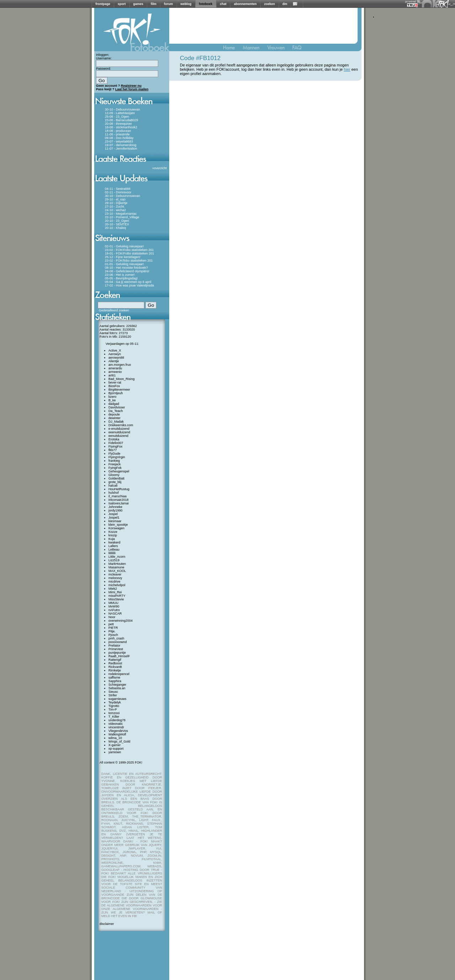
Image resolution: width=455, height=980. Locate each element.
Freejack (115, 464)
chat (223, 4)
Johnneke (115, 507)
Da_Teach (116, 411)
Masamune (116, 567)
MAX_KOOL (117, 571)
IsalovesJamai (119, 503)
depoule (114, 414)
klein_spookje (118, 525)
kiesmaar (115, 521)
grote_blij (115, 482)
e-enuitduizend (119, 429)
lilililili (112, 553)
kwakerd (114, 542)
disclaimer (107, 924)
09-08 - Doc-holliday (119, 138)
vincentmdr (116, 727)
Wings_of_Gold (119, 741)
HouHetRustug (119, 489)
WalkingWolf (117, 734)
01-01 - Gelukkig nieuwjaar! (124, 264)
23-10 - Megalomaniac (121, 214)
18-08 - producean (118, 131)
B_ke (112, 400)
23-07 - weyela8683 (119, 141)
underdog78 (117, 720)
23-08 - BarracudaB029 (122, 120)
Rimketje (115, 670)
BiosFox (114, 386)
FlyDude (114, 454)
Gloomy (114, 475)
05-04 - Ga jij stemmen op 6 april (128, 282)
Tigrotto (114, 706)
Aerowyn (115, 354)
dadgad (114, 404)
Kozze (113, 532)
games (138, 4)
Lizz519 (114, 560)
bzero (113, 397)
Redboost (115, 663)
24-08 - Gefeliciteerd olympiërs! (127, 271)
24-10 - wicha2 (115, 210)
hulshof (114, 493)
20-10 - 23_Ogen (117, 221)
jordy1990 (116, 510)
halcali (113, 486)
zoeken (270, 4)
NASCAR (115, 614)
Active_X (115, 350)
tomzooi (114, 713)
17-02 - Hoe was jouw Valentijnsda (129, 285)
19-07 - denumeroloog (121, 145)
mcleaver (115, 574)
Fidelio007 (116, 443)
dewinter (114, 418)
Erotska (114, 439)
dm (285, 4)
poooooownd (118, 642)
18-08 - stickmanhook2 (121, 127)
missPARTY (117, 596)
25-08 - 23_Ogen (117, 117)
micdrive (114, 582)
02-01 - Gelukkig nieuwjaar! (124, 246)
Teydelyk (115, 702)
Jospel (113, 514)
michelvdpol (117, 585)
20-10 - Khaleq (115, 228)
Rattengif (115, 660)
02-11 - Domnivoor (118, 192)
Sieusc (113, 692)
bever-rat (115, 382)
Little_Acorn (117, 557)
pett (111, 624)
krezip (113, 535)
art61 (112, 375)
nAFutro (114, 610)
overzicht (160, 168)
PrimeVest (116, 649)
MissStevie (116, 599)
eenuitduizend (118, 436)
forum (168, 4)
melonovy (115, 578)
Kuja (112, 539)
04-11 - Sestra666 (118, 189)
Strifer (113, 695)
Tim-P (113, 709)
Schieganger (117, 685)
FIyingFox (116, 446)
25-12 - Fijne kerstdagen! (123, 257)
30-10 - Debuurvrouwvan (122, 109)
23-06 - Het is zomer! (120, 275)
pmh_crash (116, 638)
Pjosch (113, 635)
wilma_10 (115, 738)
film (154, 4)
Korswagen (116, 528)
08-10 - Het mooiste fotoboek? (126, 268)
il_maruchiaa (117, 496)
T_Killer (114, 717)
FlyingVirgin (117, 457)
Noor (112, 617)
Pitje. (112, 631)
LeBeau (114, 550)
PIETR (113, 628)
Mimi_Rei (115, 592)
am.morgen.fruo (120, 365)
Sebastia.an (117, 688)
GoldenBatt (116, 478)
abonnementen (245, 4)
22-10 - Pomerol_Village (122, 217)
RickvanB (115, 667)
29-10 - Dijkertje (116, 203)
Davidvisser (117, 407)
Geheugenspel (119, 471)
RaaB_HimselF (119, 656)
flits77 (113, 450)
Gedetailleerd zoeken (114, 310)
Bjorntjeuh (116, 393)
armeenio (115, 372)
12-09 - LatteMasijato (120, 113)
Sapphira (115, 681)
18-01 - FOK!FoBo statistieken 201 (130, 253)
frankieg (114, 461)
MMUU (113, 603)
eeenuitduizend (119, 432)
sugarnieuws (117, 699)
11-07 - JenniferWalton (121, 149)
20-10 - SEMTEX (117, 224)
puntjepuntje (117, 653)
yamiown (115, 752)
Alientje (114, 361)
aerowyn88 (116, 358)
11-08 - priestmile (117, 134)
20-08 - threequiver (118, 124)
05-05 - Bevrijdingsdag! (121, 278)
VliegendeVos (118, 731)
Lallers (113, 546)
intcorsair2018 (119, 500)
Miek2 (113, 589)
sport (122, 4)
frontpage (103, 4)
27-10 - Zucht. (115, 207)
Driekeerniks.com (121, 425)
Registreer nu (131, 86)
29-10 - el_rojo (115, 199)
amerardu (115, 368)
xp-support (116, 749)
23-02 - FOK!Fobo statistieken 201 (129, 250)
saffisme (114, 678)
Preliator (114, 646)
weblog (186, 4)
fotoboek (206, 4)
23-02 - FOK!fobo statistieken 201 (129, 261)
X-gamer (115, 745)
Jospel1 (114, 518)
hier (347, 69)
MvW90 (114, 606)
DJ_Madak (116, 422)
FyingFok (115, 468)
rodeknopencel (119, 674)
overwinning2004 (121, 621)
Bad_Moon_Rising (122, 379)
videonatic (116, 724)
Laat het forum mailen (132, 89)
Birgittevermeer (119, 390)
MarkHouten (117, 564)
